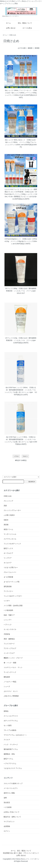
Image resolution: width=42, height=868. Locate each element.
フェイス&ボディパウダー (13, 596)
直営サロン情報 (9, 793)
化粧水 (6, 520)
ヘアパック (8, 625)
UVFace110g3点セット (13, 239)
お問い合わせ (9, 28)
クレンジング (8, 501)
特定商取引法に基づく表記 (12, 853)
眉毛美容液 (8, 586)
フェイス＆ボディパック (12, 544)
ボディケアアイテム (11, 721)
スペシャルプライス (11, 716)
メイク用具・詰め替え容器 (13, 606)
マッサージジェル (10, 534)
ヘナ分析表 (8, 807)
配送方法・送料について (12, 817)
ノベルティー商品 (10, 682)
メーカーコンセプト (11, 788)
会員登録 (7, 826)
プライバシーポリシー (31, 853)
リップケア (8, 558)
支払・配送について (23, 23)
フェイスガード (9, 644)
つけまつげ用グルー (11, 567)
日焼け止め (13, 35)
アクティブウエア (10, 648)
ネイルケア (8, 563)
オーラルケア (8, 553)
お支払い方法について (12, 812)
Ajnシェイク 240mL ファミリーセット (18, 90)
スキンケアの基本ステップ (13, 783)
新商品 (6, 711)
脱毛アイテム (8, 759)
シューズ (7, 686)
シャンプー (8, 620)
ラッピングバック (10, 672)
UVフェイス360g (11, 288)
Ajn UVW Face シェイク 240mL (17, 387)
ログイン (7, 831)
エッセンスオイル (10, 629)
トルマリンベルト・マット (13, 667)
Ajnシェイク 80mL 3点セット (15, 140)
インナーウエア (9, 653)
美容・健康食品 (9, 639)
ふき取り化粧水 (9, 515)
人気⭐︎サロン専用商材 (11, 696)
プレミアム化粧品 (10, 730)
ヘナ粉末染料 (8, 610)
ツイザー (7, 601)
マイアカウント (9, 822)
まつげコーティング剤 (12, 582)
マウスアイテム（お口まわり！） (15, 735)
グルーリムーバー (10, 572)
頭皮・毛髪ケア (9, 615)
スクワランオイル (10, 539)
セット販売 (8, 725)
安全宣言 (7, 802)
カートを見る (26, 28)
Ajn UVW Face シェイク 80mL (17, 437)
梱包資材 (7, 677)
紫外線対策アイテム (11, 749)
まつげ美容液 (8, 577)
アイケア (7, 740)
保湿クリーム (8, 529)
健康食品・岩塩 (9, 754)
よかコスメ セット (11, 691)
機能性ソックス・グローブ (13, 658)
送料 (5, 798)
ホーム (7, 23)
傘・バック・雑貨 (10, 663)
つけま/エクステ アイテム (13, 768)
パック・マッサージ (11, 744)
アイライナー (8, 591)
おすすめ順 (22, 48)
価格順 (30, 48)
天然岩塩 (7, 634)
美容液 (6, 525)
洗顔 (5, 506)
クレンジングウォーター (12, 510)
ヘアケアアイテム (10, 764)
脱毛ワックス (8, 548)
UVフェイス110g (11, 338)
